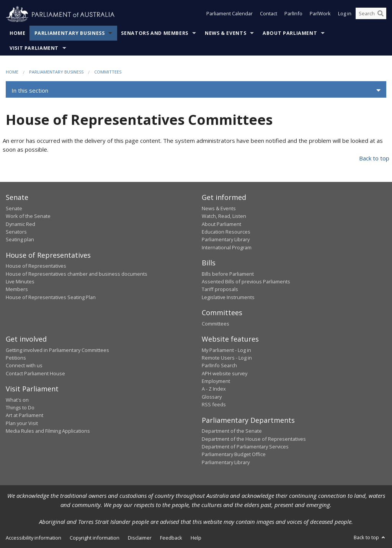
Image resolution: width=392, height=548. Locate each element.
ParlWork (320, 15)
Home (18, 33)
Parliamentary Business (70, 33)
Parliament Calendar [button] (229, 15)
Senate (14, 208)
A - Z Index (214, 389)
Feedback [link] (171, 538)
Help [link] (196, 538)
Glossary (212, 397)
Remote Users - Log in (227, 358)
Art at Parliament (24, 415)
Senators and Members (155, 33)
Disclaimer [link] (140, 538)
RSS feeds (214, 404)
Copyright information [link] (95, 538)
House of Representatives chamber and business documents (77, 274)
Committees (108, 72)
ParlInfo (293, 15)
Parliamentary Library (226, 239)
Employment (216, 381)
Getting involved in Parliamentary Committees (57, 350)
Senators (16, 232)
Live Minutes (20, 281)
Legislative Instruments (228, 297)
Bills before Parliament (228, 274)
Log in (345, 15)
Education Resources (226, 232)
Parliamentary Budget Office (234, 454)
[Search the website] (371, 15)
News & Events (225, 33)
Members (17, 289)
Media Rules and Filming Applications (48, 431)
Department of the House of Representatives (254, 439)
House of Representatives (36, 266)
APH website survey (225, 373)
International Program (227, 247)
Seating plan (20, 239)
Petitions (16, 358)
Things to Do (20, 407)
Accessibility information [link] (33, 538)
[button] (196, 90)
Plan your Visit (22, 423)
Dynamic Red (20, 224)
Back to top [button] (370, 537)
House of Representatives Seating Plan (51, 297)
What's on (17, 400)
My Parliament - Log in (226, 350)
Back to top (374, 158)
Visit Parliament (34, 48)
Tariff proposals (220, 289)
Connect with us (24, 365)
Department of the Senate (232, 431)
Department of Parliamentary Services (245, 447)
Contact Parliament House (35, 373)
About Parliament (290, 33)
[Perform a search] (381, 15)
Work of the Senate (28, 216)
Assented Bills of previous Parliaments (246, 281)
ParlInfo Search (219, 365)
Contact (269, 15)
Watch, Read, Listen (224, 216)
